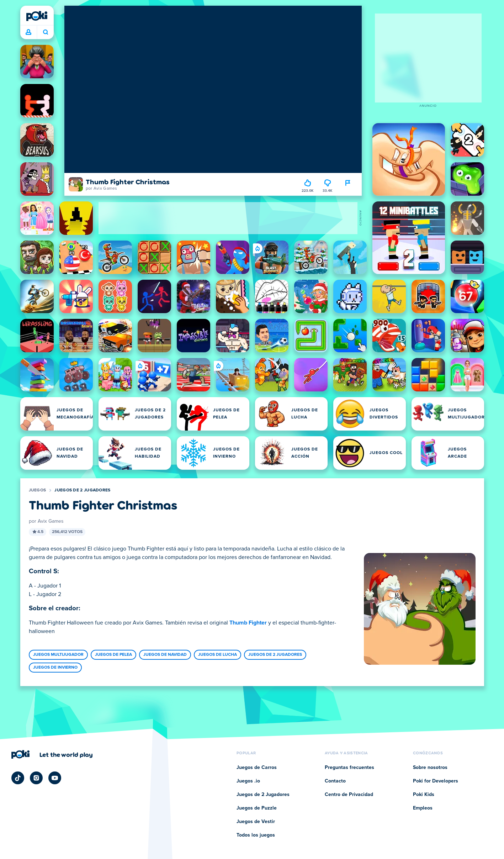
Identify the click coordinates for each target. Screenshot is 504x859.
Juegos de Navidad (165, 655)
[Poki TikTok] (18, 778)
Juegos (38, 490)
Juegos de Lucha (217, 655)
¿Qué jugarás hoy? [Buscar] (46, 32)
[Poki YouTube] (55, 778)
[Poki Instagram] (36, 778)
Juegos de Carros (257, 768)
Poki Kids (424, 795)
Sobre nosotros (430, 768)
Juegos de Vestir (256, 822)
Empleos (423, 808)
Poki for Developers (436, 781)
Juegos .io (248, 781)
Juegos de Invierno (55, 668)
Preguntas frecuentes (349, 768)
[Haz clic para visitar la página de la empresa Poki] (52, 754)
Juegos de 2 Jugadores (82, 490)
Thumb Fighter (248, 623)
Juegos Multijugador (58, 655)
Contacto (335, 781)
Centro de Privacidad (349, 795)
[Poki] (37, 16)
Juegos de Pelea (113, 655)
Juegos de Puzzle (257, 808)
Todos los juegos (256, 835)
